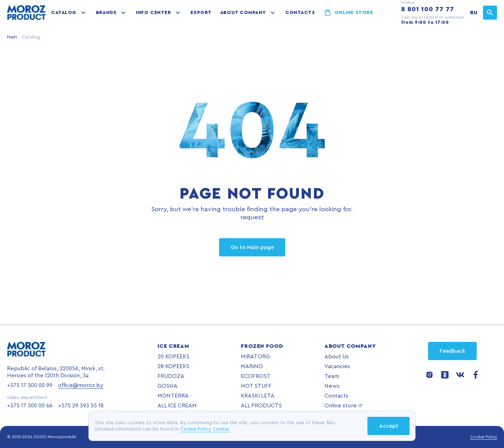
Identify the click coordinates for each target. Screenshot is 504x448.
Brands (106, 13)
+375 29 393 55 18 (81, 406)
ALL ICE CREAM (177, 406)
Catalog (64, 13)
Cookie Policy (484, 437)
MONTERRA (173, 396)
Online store (354, 13)
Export (201, 13)
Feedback (452, 351)
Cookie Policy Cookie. (205, 429)
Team (332, 376)
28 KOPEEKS (173, 366)
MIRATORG (255, 357)
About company (243, 13)
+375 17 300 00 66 (30, 406)
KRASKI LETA (258, 396)
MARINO (252, 366)
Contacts (300, 13)
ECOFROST (256, 376)
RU (474, 13)
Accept (389, 426)
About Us (337, 357)
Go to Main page (252, 247)
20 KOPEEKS (173, 357)
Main (12, 37)
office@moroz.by (81, 385)
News (332, 386)
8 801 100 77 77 (428, 9)
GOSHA (167, 386)
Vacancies (337, 366)
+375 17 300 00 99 (30, 385)
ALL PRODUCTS (261, 406)
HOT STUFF (256, 386)
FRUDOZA (171, 376)
